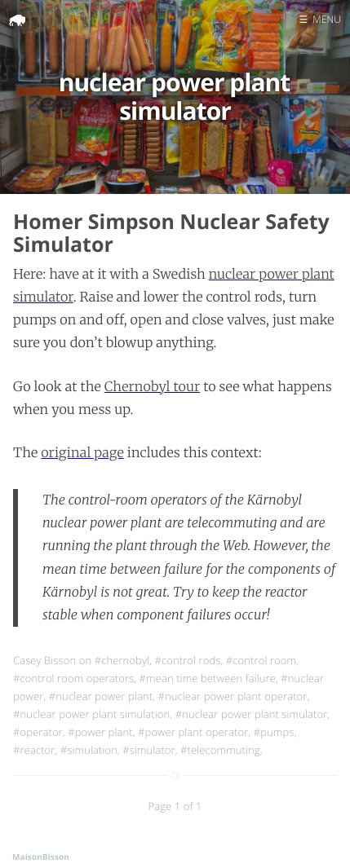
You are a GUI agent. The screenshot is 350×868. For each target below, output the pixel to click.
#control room (261, 660)
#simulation (89, 750)
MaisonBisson (41, 857)
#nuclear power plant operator (232, 696)
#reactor (34, 750)
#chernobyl (122, 660)
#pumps (274, 732)
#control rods (187, 660)
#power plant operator (193, 732)
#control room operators (73, 678)
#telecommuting (220, 750)
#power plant (100, 732)
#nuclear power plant (101, 696)
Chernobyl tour (152, 387)
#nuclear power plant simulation (91, 714)
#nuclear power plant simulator (252, 714)
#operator (38, 732)
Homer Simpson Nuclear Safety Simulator (171, 234)
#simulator (148, 750)
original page (82, 453)
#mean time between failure (208, 678)
